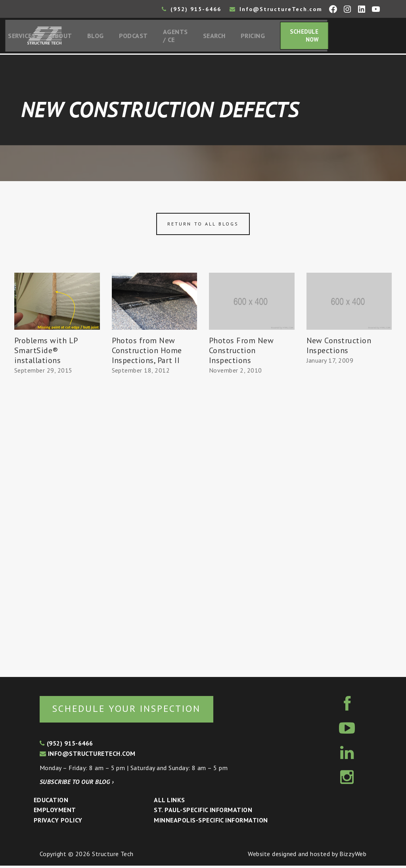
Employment (55, 813)
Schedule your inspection (133, 710)
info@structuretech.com (88, 756)
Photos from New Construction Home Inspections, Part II (147, 352)
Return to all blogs (203, 226)
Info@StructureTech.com (276, 9)
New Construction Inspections (339, 347)
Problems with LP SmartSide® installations (46, 352)
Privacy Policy (58, 822)
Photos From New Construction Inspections (241, 352)
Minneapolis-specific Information (211, 822)
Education (51, 802)
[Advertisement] (57, 524)
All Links (169, 802)
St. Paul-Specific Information (203, 813)
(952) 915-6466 (192, 9)
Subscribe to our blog (77, 784)
